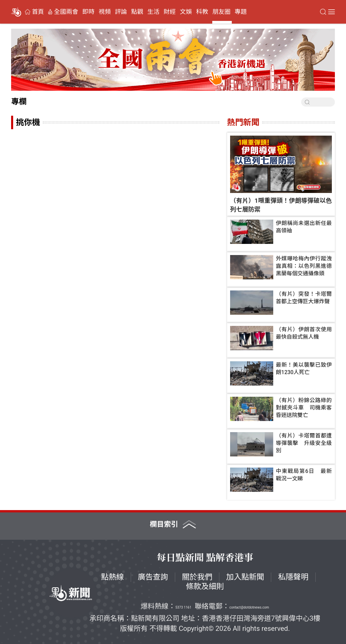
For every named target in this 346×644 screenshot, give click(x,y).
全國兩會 (66, 12)
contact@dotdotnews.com (249, 607)
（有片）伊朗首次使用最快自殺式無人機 (304, 333)
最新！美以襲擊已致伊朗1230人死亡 (304, 369)
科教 (202, 12)
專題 (241, 12)
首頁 (38, 12)
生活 (153, 12)
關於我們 (197, 577)
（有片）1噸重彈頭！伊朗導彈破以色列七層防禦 (281, 205)
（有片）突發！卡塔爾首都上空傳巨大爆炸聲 (304, 298)
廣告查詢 (153, 577)
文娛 (186, 12)
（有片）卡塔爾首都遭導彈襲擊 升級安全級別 (304, 443)
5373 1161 (183, 607)
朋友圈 (221, 12)
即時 (89, 12)
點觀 (137, 12)
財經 (170, 12)
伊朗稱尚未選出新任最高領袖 (304, 227)
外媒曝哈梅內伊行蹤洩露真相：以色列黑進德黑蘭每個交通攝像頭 (304, 266)
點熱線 (113, 577)
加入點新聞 (245, 577)
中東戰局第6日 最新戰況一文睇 (304, 475)
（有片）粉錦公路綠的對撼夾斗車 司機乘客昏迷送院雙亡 (304, 408)
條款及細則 (205, 586)
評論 (121, 12)
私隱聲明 (293, 577)
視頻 (105, 12)
